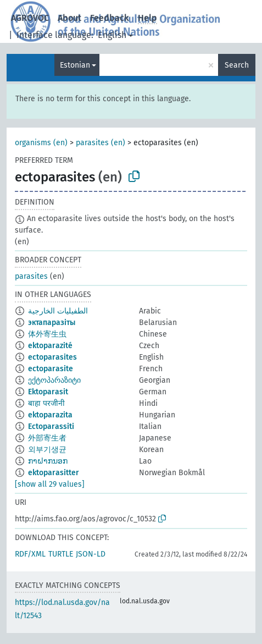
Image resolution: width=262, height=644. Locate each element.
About (69, 18)
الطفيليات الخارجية (58, 311)
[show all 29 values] (50, 484)
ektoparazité (50, 346)
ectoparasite (51, 369)
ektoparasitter (54, 473)
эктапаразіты (52, 323)
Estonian (75, 65)
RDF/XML (30, 554)
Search (237, 65)
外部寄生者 (47, 438)
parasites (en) (101, 143)
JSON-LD (91, 554)
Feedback (110, 18)
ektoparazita (50, 415)
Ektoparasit (48, 392)
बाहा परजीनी (46, 403)
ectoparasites (52, 357)
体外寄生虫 (47, 334)
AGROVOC (30, 18)
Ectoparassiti (51, 426)
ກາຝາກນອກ (48, 461)
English (112, 35)
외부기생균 (47, 450)
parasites (31, 276)
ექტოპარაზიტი (54, 380)
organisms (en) (41, 143)
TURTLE (61, 554)
